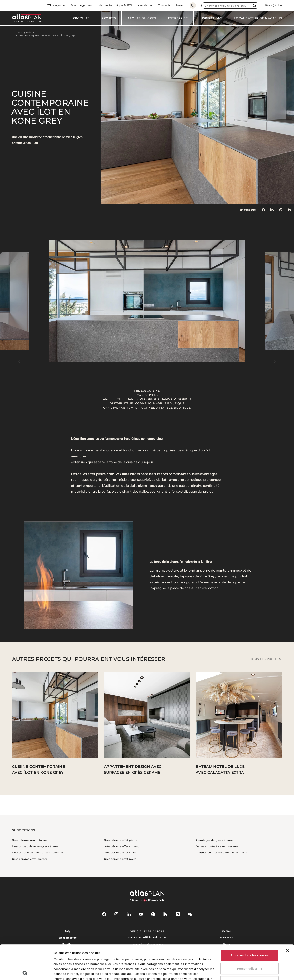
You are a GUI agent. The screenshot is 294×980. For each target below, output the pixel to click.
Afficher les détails (67, 972)
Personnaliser (250, 936)
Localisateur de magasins (258, 18)
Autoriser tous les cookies (249, 923)
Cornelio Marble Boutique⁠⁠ (160, 403)
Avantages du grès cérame (214, 840)
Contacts (164, 5)
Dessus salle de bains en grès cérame (38, 853)
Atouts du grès (142, 18)
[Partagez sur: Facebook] (263, 210)
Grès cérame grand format (30, 840)
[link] (281, 210)
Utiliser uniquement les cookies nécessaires (249, 952)
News (180, 5)
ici (84, 961)
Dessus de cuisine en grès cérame (35, 846)
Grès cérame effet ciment (121, 846)
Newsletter (145, 5)
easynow (56, 6)
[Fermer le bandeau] (288, 918)
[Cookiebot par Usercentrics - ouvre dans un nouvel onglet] (26, 972)
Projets (109, 18)
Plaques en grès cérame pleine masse (222, 853)
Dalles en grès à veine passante (217, 846)
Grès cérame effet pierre (121, 840)
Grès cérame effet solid (120, 853)
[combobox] (226, 6)
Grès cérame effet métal (120, 859)
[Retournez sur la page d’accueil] (25, 18)
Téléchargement (82, 5)
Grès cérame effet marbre (30, 859)
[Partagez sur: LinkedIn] (272, 210)
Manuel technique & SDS (115, 5)
